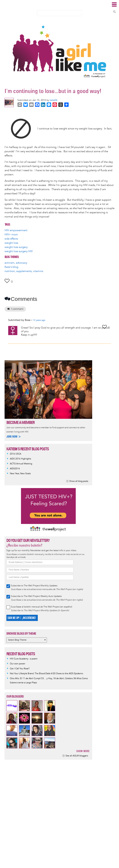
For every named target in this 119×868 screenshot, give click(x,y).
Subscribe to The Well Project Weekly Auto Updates (36, 596)
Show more (83, 751)
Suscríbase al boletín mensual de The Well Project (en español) (42, 607)
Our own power (18, 664)
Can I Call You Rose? (20, 669)
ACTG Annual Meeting (21, 464)
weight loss (11, 243)
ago (39, 320)
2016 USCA (16, 454)
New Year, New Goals (20, 474)
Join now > (14, 437)
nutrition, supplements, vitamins (24, 271)
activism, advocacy (16, 263)
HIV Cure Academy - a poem (24, 659)
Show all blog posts (79, 481)
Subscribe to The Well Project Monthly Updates (34, 586)
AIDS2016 (15, 469)
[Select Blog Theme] (27, 640)
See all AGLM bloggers (77, 756)
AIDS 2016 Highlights (20, 459)
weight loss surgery (16, 247)
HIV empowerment (16, 230)
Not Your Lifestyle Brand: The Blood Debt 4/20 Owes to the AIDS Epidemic (47, 674)
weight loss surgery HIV (19, 251)
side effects (11, 239)
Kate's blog (11, 267)
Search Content (114, 12)
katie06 (54, 100)
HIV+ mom (11, 235)
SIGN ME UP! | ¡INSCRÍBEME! (22, 618)
